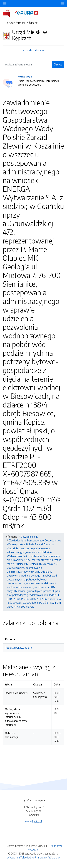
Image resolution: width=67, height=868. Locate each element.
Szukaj (58, 64)
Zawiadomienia (30, 537)
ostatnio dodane (34, 50)
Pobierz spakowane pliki (19, 648)
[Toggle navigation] (62, 4)
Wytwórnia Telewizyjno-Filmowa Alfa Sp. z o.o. (33, 857)
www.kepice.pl (33, 821)
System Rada (24, 77)
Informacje (11, 537)
